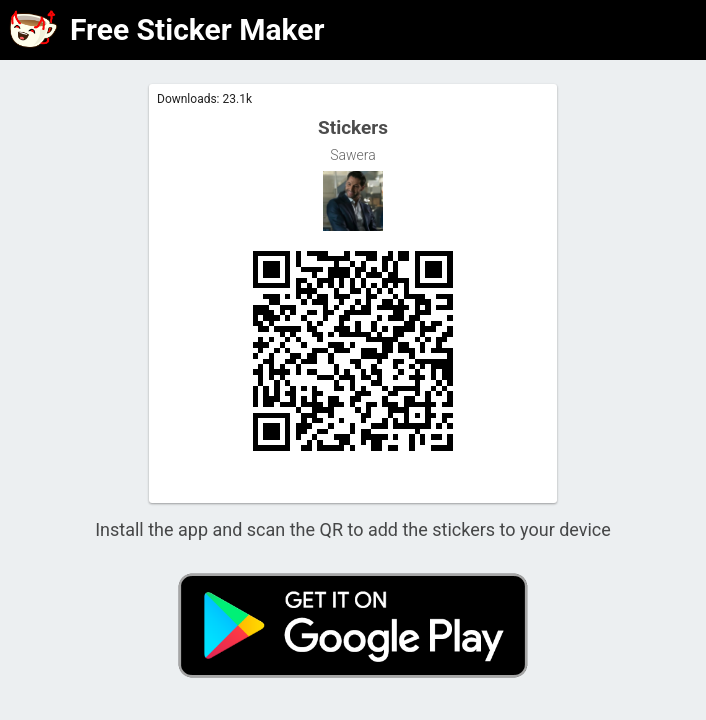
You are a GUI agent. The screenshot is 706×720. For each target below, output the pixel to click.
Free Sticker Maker (197, 29)
